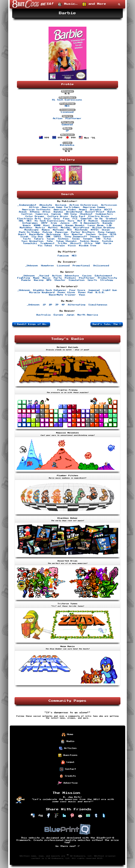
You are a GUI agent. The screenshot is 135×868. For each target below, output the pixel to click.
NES (67, 106)
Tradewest (47, 243)
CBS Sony (70, 214)
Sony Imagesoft (76, 237)
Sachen (91, 234)
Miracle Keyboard (42, 292)
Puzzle (26, 280)
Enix (47, 219)
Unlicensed (101, 266)
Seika (103, 234)
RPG (49, 280)
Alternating (77, 305)
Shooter (60, 280)
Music (47, 278)
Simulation (77, 280)
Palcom (47, 232)
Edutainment (104, 276)
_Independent (27, 205)
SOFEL (58, 237)
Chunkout (86, 214)
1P (67, 131)
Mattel (53, 228)
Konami (58, 225)
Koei (47, 225)
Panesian (62, 232)
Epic (57, 219)
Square (95, 237)
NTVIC (95, 230)
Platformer (74, 118)
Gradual (111, 219)
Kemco (27, 225)
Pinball (70, 278)
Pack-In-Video (29, 232)
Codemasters (104, 214)
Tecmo (76, 239)
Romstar (77, 234)
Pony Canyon (107, 232)
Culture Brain (58, 216)
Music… (68, 4)
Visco (72, 246)
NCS (70, 230)
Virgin (60, 246)
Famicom (63, 256)
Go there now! (68, 846)
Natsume (58, 230)
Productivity (107, 278)
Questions (68, 755)
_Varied (43, 276)
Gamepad (67, 125)
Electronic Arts (29, 219)
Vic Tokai (45, 246)
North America (88, 315)
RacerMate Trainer (62, 295)
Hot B (81, 221)
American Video (65, 210)
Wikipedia (67, 145)
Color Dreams (35, 216)
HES (29, 221)
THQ (98, 239)
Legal (68, 762)
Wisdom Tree (88, 246)
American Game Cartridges (61, 207)
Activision (109, 205)
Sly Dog (37, 237)
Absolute (46, 205)
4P (63, 305)
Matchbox (26, 228)
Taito (27, 239)
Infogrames (30, 223)
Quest (22, 234)
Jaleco (65, 223)
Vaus (82, 295)
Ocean (106, 230)
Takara (39, 239)
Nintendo (81, 230)
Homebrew (47, 266)
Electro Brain (99, 216)
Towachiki (30, 243)
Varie (107, 243)
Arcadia (96, 210)
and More (94, 4)
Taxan (51, 239)
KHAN (37, 225)
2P (51, 305)
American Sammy (94, 207)
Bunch (111, 212)
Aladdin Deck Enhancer (50, 290)
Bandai (58, 212)
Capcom (56, 214)
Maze (36, 278)
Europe (58, 315)
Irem (54, 223)
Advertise (68, 783)
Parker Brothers (83, 232)
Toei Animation (32, 241)
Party (58, 278)
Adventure (72, 276)
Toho (50, 241)
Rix (66, 234)
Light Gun (110, 290)
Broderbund (74, 212)
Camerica (42, 214)
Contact (68, 769)
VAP (98, 243)
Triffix (62, 243)
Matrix (40, 228)
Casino (87, 276)
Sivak (25, 237)
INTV (44, 223)
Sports (92, 280)
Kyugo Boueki (75, 225)
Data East (78, 216)
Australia (43, 315)
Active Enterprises (84, 205)
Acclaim (61, 205)
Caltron (27, 214)
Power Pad (85, 292)
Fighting (24, 278)
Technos (63, 239)
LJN (109, 225)
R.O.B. (100, 292)
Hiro (71, 221)
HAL (21, 221)
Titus (107, 239)
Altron (34, 207)
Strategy (107, 280)
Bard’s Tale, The (107, 324)
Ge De (99, 219)
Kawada (107, 223)
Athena (35, 212)
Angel (83, 210)
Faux (66, 219)
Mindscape (32, 230)
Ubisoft (76, 243)
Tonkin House (89, 241)
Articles (68, 748)
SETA (113, 234)
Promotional (81, 266)
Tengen (88, 239)
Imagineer (108, 221)
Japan (70, 315)
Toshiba (107, 241)
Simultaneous (98, 305)
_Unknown (32, 266)
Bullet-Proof (95, 212)
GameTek (86, 219)
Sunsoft (108, 237)
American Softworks (36, 210)
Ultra (89, 243)
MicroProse (81, 228)
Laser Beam (96, 225)
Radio (68, 741)
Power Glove (66, 292)
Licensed (67, 112)
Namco (46, 230)
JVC (75, 223)
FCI (75, 219)
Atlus (47, 212)
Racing (39, 280)
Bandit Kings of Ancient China (32, 324)
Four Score (77, 290)
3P (57, 305)
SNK (48, 237)
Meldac (66, 228)
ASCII (108, 210)
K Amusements (90, 223)
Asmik (23, 212)
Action (58, 118)
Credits (68, 776)
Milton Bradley (104, 228)
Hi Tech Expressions (67, 100)
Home (67, 735)
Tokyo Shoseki (66, 241)
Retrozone (54, 234)
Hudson (93, 221)
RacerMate (36, 234)
